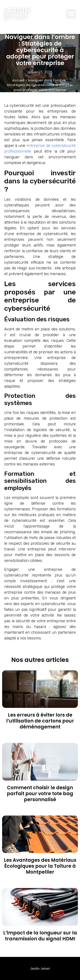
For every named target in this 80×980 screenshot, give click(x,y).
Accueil (18, 80)
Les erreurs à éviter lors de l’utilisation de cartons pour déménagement (40, 721)
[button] (71, 14)
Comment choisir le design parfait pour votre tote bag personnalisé (40, 794)
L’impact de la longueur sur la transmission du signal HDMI (40, 936)
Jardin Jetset (17, 14)
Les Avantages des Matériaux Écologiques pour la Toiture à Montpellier (40, 866)
